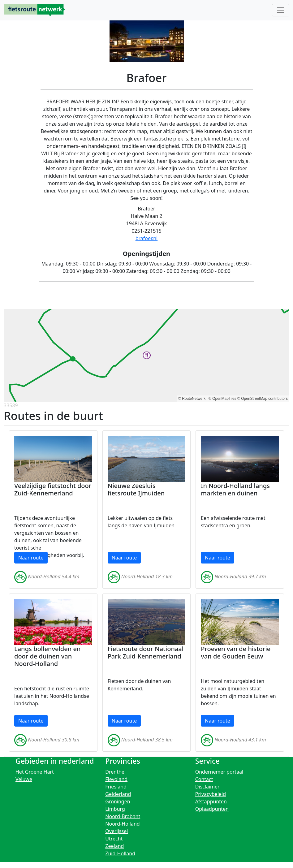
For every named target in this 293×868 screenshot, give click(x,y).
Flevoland (116, 779)
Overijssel (116, 831)
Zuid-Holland (120, 853)
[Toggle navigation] (281, 10)
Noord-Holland (122, 824)
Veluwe (24, 779)
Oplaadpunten (212, 809)
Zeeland (114, 846)
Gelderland (118, 794)
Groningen (118, 801)
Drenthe (115, 772)
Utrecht (114, 839)
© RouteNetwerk (192, 399)
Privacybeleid (211, 794)
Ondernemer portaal (219, 772)
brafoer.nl (147, 238)
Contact (204, 779)
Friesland (116, 787)
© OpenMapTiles (222, 399)
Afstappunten (211, 801)
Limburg (115, 809)
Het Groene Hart (35, 772)
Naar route (31, 558)
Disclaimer (207, 787)
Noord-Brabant (123, 816)
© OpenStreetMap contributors (263, 399)
